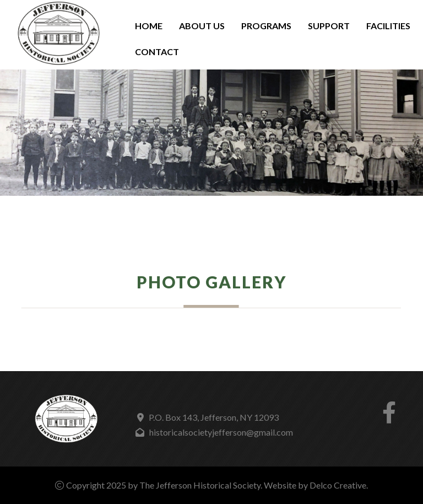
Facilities (388, 26)
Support (329, 26)
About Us (202, 26)
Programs (266, 26)
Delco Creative (338, 485)
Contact (157, 52)
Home (149, 26)
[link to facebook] (389, 417)
